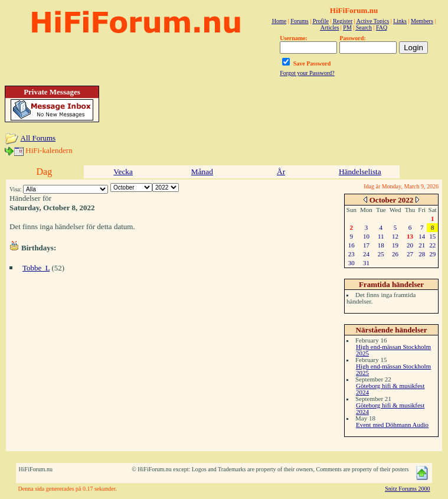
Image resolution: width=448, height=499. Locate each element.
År (281, 172)
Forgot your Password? (307, 73)
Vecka (123, 172)
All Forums (38, 138)
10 (366, 236)
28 (422, 254)
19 (395, 245)
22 (432, 245)
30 (351, 263)
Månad (202, 172)
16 (351, 245)
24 (366, 254)
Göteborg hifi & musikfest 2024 (390, 389)
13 (410, 236)
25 (381, 254)
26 (395, 254)
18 (381, 245)
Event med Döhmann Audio (392, 425)
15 (432, 236)
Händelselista (360, 172)
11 (381, 236)
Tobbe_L (36, 268)
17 (366, 245)
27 (410, 254)
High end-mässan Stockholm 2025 (393, 350)
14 (422, 236)
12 (395, 236)
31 (366, 263)
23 (351, 254)
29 (432, 254)
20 (410, 245)
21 (422, 245)
